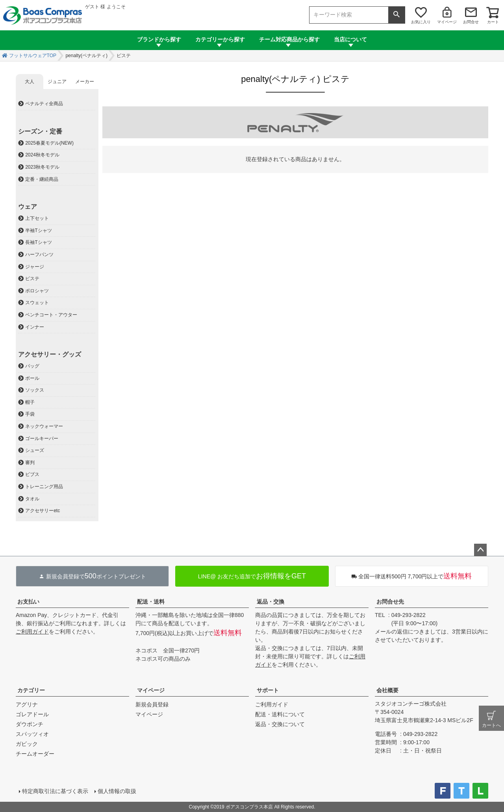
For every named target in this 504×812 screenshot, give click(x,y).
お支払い (28, 602)
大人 (30, 82)
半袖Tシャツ (38, 230)
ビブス (32, 474)
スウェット (37, 303)
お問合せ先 (390, 602)
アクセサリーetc (43, 511)
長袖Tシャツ (38, 242)
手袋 (30, 414)
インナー (35, 327)
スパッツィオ (32, 734)
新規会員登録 (152, 704)
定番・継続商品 (42, 179)
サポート (268, 690)
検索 (397, 15)
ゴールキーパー (42, 439)
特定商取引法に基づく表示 (55, 791)
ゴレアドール (32, 714)
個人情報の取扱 (117, 791)
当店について (350, 39)
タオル (32, 499)
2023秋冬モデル (42, 167)
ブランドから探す (159, 39)
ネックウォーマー (44, 426)
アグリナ (27, 704)
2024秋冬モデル (42, 155)
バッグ (32, 366)
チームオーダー (35, 754)
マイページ (447, 22)
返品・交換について (280, 724)
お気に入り (421, 22)
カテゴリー (31, 690)
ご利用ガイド (32, 632)
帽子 (30, 402)
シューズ (35, 450)
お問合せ (471, 22)
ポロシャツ (37, 291)
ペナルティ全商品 (44, 104)
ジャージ (35, 267)
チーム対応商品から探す (289, 39)
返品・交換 (271, 602)
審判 (30, 463)
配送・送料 (151, 602)
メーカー (85, 82)
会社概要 (387, 690)
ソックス (35, 390)
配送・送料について (280, 714)
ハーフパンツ (39, 255)
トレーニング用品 (44, 487)
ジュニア (57, 82)
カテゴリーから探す (220, 39)
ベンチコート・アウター (51, 315)
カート (493, 22)
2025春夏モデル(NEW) (49, 143)
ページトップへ (480, 550)
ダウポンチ (30, 724)
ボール (32, 378)
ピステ (32, 279)
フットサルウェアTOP (33, 56)
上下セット (37, 218)
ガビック (27, 744)
